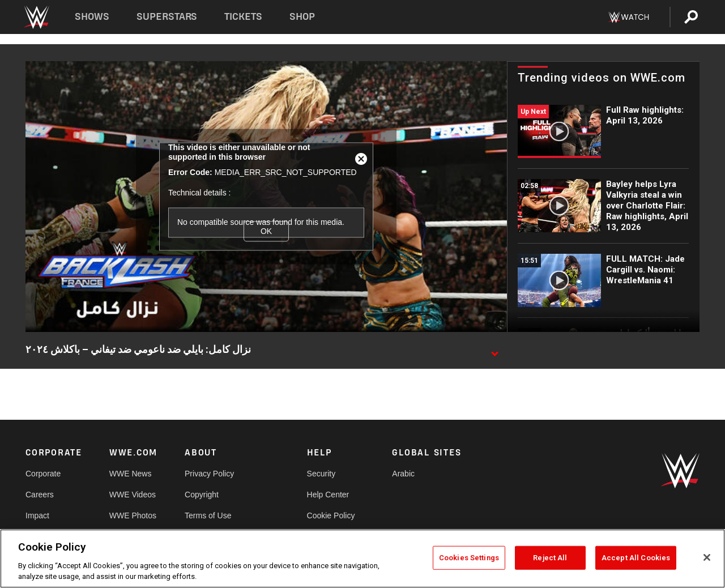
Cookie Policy (331, 515)
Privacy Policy (209, 474)
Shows (92, 17)
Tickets (243, 17)
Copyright (202, 495)
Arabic (403, 474)
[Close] (707, 557)
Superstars (167, 17)
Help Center (328, 495)
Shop (302, 17)
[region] (362, 559)
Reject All (550, 558)
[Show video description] (494, 350)
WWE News (131, 474)
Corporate (43, 474)
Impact (37, 515)
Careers (40, 495)
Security (321, 474)
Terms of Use (208, 515)
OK (266, 231)
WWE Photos (133, 515)
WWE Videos (133, 495)
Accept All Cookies (636, 558)
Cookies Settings (469, 558)
